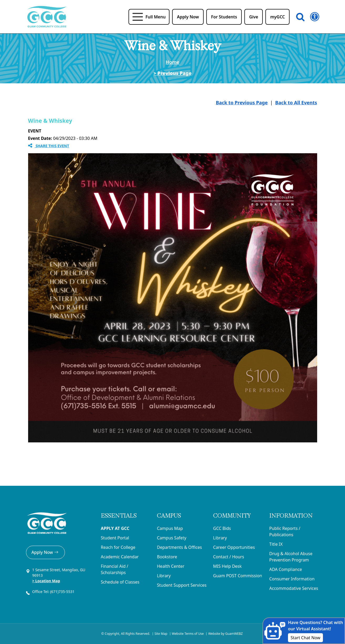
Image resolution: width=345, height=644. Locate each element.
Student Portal (115, 538)
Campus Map (170, 528)
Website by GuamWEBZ (225, 634)
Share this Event (49, 146)
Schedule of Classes (120, 582)
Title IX (276, 544)
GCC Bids (222, 528)
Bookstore (167, 557)
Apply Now (45, 552)
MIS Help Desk (227, 566)
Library (164, 576)
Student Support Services (182, 585)
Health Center (171, 566)
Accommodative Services (294, 588)
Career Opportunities (234, 547)
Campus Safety (172, 538)
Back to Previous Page (242, 103)
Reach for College (118, 547)
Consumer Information (292, 579)
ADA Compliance (286, 569)
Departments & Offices (179, 547)
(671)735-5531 (63, 592)
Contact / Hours (229, 557)
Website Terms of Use (188, 634)
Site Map (161, 634)
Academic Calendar (120, 557)
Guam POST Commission (238, 576)
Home (172, 62)
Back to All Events (296, 103)
